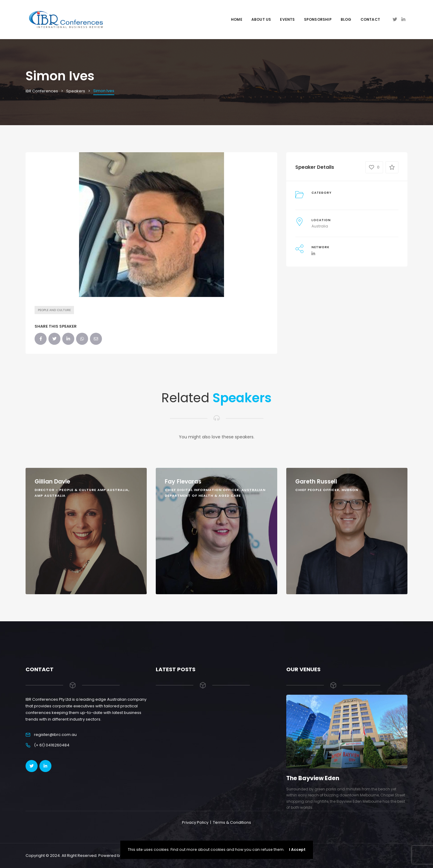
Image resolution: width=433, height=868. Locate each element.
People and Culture (54, 310)
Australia (320, 226)
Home (237, 19)
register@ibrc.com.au (55, 735)
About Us (261, 19)
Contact (370, 19)
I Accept (297, 849)
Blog (346, 19)
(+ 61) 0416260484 (52, 745)
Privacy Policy (195, 822)
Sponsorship (318, 19)
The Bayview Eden (313, 778)
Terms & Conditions (232, 822)
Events (287, 19)
